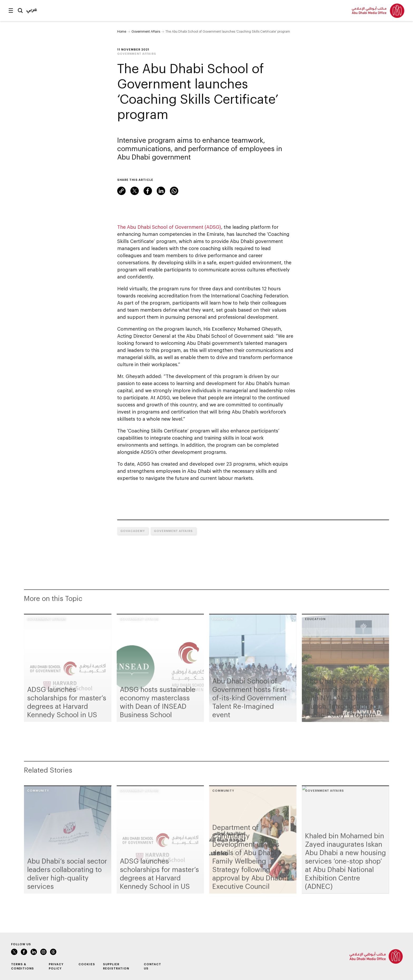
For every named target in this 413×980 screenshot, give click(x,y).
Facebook (148, 191)
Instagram (43, 952)
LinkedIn (161, 191)
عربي (32, 9)
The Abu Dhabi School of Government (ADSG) (169, 227)
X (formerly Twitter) (135, 191)
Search (20, 11)
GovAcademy (133, 531)
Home (122, 31)
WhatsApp (174, 191)
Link (121, 191)
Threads (53, 952)
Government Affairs (146, 31)
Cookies (87, 964)
